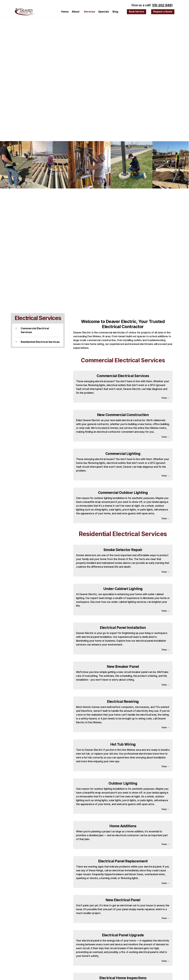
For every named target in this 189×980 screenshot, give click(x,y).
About (76, 12)
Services (89, 12)
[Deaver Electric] (25, 12)
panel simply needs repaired (138, 909)
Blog (115, 12)
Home (65, 12)
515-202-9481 (162, 5)
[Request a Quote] (136, 12)
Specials (104, 12)
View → (166, 398)
